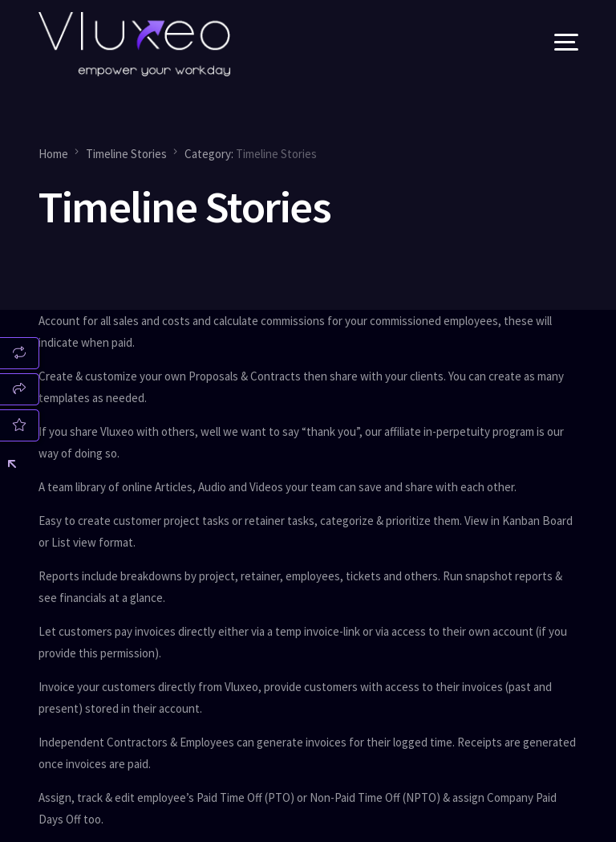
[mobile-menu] (546, 44)
